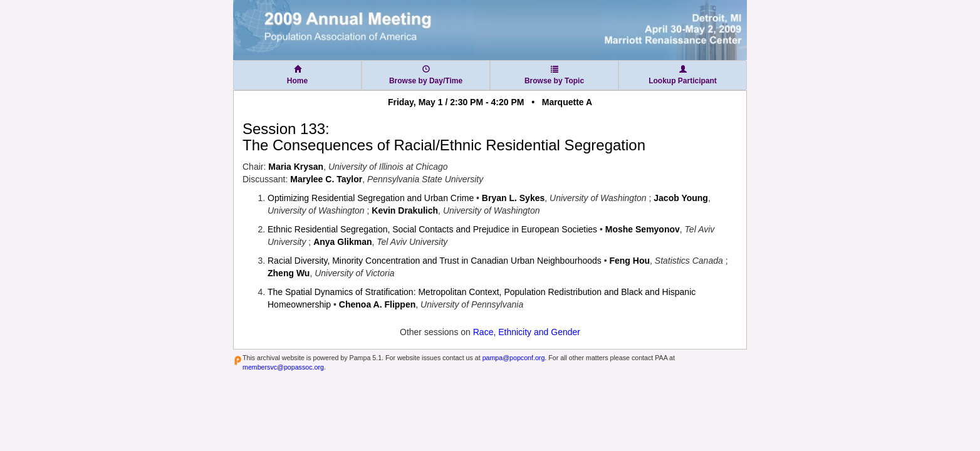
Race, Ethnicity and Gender (527, 332)
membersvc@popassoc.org (283, 367)
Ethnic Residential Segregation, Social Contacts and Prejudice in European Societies (432, 229)
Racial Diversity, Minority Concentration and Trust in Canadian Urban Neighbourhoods (435, 261)
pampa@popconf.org (514, 358)
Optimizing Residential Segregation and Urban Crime (371, 198)
